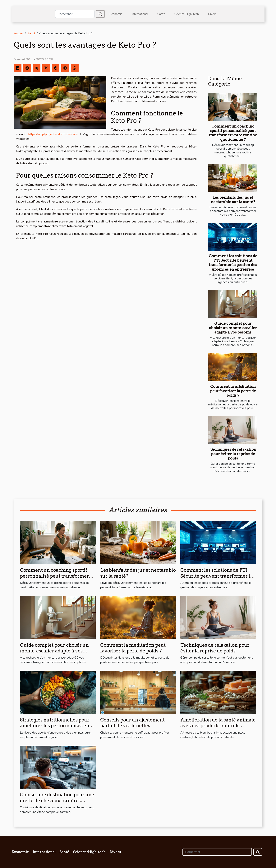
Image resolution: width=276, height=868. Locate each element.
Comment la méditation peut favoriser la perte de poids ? (233, 391)
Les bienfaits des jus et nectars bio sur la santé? (233, 200)
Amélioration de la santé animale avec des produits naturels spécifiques (218, 726)
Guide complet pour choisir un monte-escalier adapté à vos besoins (233, 328)
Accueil (19, 33)
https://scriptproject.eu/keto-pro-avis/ (53, 134)
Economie (116, 14)
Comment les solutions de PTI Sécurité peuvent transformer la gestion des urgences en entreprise (233, 263)
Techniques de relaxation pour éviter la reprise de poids (233, 454)
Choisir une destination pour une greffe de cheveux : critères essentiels (57, 800)
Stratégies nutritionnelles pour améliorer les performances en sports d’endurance (55, 726)
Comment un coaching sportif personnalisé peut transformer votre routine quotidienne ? (233, 133)
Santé (161, 14)
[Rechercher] (75, 14)
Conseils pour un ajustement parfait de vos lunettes (132, 723)
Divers (212, 14)
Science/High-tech (187, 14)
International (140, 14)
